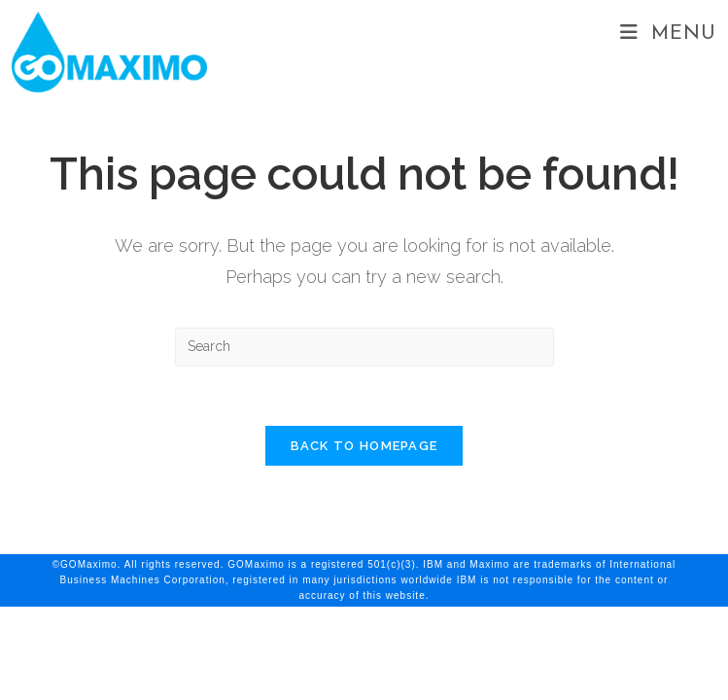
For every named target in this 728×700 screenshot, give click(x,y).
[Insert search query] (364, 347)
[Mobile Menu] (668, 34)
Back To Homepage (364, 446)
